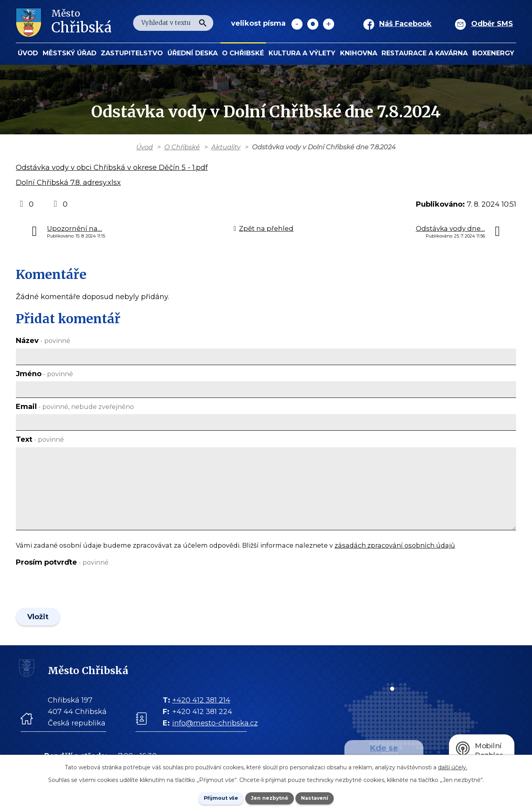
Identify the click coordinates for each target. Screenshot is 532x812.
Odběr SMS (492, 24)
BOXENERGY (493, 53)
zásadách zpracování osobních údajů (395, 545)
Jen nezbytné (270, 797)
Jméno (44, 374)
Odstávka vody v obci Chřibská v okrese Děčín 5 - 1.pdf (112, 168)
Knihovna (359, 53)
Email (75, 407)
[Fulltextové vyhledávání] (173, 23)
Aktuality (226, 147)
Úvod (28, 53)
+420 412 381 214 (201, 706)
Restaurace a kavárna (425, 53)
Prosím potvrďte (62, 562)
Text (40, 439)
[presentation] (76, 589)
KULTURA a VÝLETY (302, 53)
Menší (297, 24)
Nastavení (323, 797)
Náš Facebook (405, 24)
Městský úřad (70, 53)
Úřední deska (193, 53)
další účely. (453, 766)
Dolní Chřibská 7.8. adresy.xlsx (68, 183)
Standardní (313, 24)
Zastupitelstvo (132, 53)
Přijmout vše (212, 797)
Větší (329, 24)
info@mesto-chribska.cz (215, 729)
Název (43, 341)
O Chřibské (243, 53)
